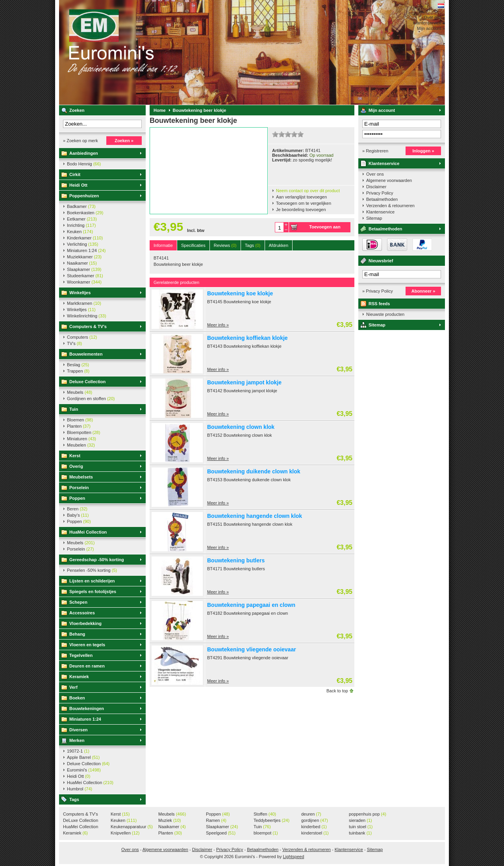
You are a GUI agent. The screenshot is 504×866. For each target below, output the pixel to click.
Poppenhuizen (84, 196)
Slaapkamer (84, 269)
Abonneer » (423, 291)
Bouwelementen (86, 354)
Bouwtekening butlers (236, 560)
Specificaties (193, 245)
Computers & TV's (88, 326)
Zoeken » (124, 141)
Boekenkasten (85, 213)
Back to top (337, 691)
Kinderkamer (85, 238)
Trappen (78, 371)
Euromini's (163, 52)
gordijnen (315, 820)
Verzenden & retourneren (390, 206)
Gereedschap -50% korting (97, 560)
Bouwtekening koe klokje (240, 293)
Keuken (80, 232)
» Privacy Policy (378, 291)
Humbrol (80, 789)
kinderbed (314, 827)
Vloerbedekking (85, 623)
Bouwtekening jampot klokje (244, 382)
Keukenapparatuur (132, 827)
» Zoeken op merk (81, 141)
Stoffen (265, 814)
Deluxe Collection (87, 382)
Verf (73, 687)
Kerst (75, 456)
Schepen (78, 602)
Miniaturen (82, 439)
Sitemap (374, 218)
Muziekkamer (84, 257)
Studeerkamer (85, 276)
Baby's (78, 515)
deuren (311, 814)
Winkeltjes (80, 293)
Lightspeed (293, 857)
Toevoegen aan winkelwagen (325, 228)
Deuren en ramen (87, 666)
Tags (74, 799)
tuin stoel (361, 827)
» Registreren (375, 151)
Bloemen (80, 420)
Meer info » (218, 325)
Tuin (74, 409)
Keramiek (79, 677)
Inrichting (81, 225)
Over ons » (434, 17)
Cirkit (75, 174)
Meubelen (81, 445)
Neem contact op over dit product (308, 191)
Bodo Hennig (84, 164)
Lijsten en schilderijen (92, 581)
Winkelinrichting (87, 316)
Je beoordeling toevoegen (301, 210)
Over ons (375, 174)
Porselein (79, 488)
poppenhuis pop (368, 814)
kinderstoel (315, 833)
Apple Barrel (83, 757)
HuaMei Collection (88, 532)
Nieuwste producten (385, 314)
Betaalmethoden (382, 199)
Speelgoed (221, 833)
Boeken (77, 698)
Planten (79, 426)
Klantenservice (384, 163)
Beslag (78, 365)
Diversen (78, 730)
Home (160, 110)
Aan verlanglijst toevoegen (301, 197)
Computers (82, 337)
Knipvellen (125, 833)
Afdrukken (279, 245)
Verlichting (83, 244)
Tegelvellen (81, 655)
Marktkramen (84, 303)
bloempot (266, 833)
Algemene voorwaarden (389, 180)
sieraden (360, 820)
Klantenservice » (429, 23)
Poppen (77, 498)
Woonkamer (84, 282)
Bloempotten (83, 432)
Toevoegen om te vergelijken (304, 203)
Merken (77, 740)
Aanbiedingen (84, 153)
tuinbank (360, 833)
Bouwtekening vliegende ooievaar (252, 649)
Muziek (170, 820)
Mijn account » (431, 28)
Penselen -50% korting (92, 570)
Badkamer (81, 206)
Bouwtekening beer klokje (200, 110)
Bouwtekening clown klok (241, 427)
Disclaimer (376, 187)
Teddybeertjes (271, 820)
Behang (77, 634)
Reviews (225, 245)
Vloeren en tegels (87, 645)
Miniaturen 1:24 (86, 250)
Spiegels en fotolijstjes (93, 592)
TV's (74, 343)
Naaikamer (82, 263)
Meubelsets (81, 477)
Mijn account (382, 110)
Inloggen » (423, 151)
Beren (77, 509)
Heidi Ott (78, 185)
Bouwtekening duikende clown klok (254, 471)
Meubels (80, 392)
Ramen (216, 820)
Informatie (163, 245)
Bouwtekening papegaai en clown (251, 605)
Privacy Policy (380, 193)
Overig (76, 466)
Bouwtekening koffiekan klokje (247, 338)
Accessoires (82, 613)
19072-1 (78, 751)
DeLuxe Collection (81, 821)
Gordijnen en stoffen (91, 399)
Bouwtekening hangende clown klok (255, 516)
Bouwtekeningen (87, 708)
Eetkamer (82, 219)
